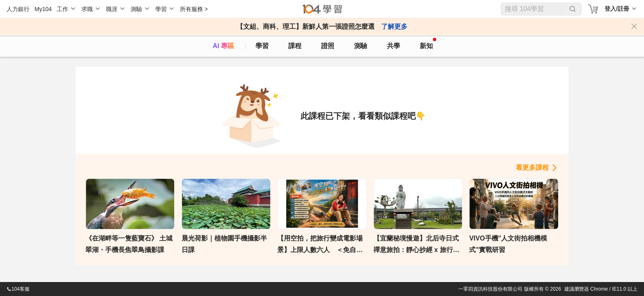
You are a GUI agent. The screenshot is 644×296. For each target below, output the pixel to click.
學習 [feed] (262, 46)
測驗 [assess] (361, 46)
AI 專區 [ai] (223, 46)
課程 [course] (295, 46)
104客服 (18, 289)
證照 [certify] (328, 46)
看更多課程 (532, 168)
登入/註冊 (617, 9)
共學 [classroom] (393, 46)
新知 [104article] (428, 44)
